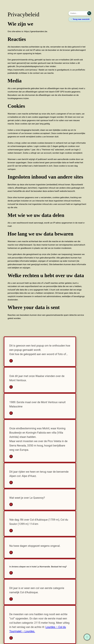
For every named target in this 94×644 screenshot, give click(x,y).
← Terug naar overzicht (80, 19)
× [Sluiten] (11, 361)
